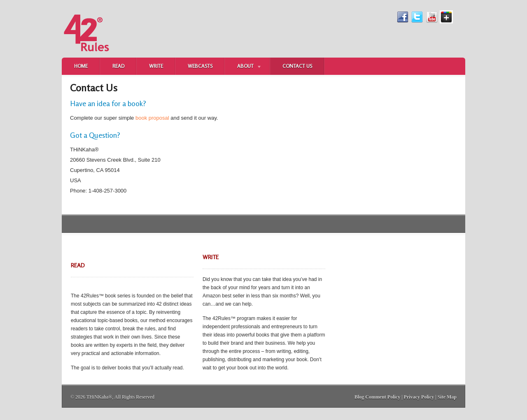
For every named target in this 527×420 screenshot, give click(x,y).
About (243, 67)
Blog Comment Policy (377, 397)
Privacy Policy (419, 397)
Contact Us (297, 66)
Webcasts (200, 66)
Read (118, 66)
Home (81, 66)
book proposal (152, 118)
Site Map (447, 397)
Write (156, 66)
